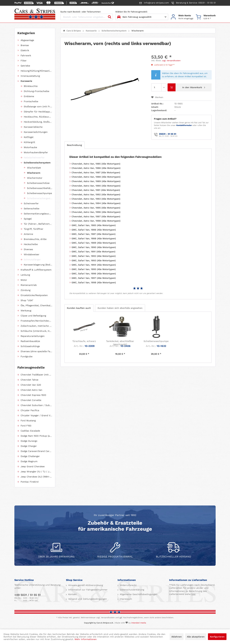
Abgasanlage (27, 40)
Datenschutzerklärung (132, 590)
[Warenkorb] (206, 17)
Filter (24, 61)
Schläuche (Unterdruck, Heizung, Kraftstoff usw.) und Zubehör (36, 331)
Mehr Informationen (86, 639)
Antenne (28, 234)
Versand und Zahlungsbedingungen (87, 599)
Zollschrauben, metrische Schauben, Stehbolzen (36, 326)
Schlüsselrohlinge (30, 346)
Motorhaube (30, 147)
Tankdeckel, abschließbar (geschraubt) (120, 343)
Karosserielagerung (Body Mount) (38, 265)
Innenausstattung (30, 76)
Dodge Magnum (29, 461)
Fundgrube (27, 356)
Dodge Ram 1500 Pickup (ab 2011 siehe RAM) (36, 436)
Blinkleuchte (31, 86)
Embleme (29, 96)
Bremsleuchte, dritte (35, 239)
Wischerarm (34, 173)
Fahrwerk (26, 55)
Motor (24, 280)
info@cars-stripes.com (154, 3)
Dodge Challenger (30, 456)
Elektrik (25, 50)
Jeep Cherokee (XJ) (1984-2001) (36, 477)
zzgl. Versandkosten (171, 61)
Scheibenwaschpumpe (39, 193)
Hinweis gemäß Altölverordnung (85, 585)
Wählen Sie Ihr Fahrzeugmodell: (131, 12)
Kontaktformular (184, 125)
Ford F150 (26, 426)
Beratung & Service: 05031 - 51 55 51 (194, 3)
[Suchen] (110, 17)
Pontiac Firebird (30, 482)
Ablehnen (177, 637)
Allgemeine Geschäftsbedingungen (138, 594)
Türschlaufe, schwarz (84, 341)
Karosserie (26, 81)
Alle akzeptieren (196, 637)
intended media (139, 623)
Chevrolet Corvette (31, 400)
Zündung (25, 290)
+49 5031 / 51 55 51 (27, 595)
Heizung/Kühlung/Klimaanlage (36, 71)
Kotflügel (29, 137)
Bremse (25, 45)
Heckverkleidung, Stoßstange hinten (38, 122)
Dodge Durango (29, 441)
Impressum (125, 599)
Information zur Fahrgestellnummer (87, 590)
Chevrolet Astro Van (31, 390)
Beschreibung (74, 145)
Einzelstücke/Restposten (34, 295)
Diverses (28, 249)
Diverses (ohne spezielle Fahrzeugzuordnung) (36, 351)
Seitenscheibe (32, 209)
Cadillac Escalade (30, 431)
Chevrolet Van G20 (31, 385)
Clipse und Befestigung (33, 316)
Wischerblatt (34, 168)
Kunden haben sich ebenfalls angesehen (120, 308)
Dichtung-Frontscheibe (36, 91)
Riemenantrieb (29, 285)
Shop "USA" (27, 300)
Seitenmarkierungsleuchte (38, 214)
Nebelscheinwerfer (34, 157)
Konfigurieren (217, 637)
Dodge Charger (29, 446)
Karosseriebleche (33, 127)
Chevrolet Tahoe (29, 380)
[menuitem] (182, 17)
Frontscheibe (31, 101)
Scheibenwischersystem (37, 163)
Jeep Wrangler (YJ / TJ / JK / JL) (36, 472)
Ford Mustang (28, 421)
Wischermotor (35, 178)
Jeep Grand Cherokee (33, 466)
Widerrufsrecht (128, 585)
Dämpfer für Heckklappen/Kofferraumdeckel (38, 112)
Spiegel (28, 219)
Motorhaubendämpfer (36, 152)
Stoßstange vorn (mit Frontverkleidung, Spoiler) (38, 106)
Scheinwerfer (31, 203)
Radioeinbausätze (30, 341)
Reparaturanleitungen (33, 336)
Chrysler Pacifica (30, 410)
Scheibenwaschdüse (38, 183)
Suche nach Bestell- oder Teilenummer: (81, 12)
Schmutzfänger (32, 260)
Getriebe (25, 66)
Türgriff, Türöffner (34, 229)
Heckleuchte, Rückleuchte (38, 117)
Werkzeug (26, 311)
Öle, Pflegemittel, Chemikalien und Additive (36, 305)
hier (193, 594)
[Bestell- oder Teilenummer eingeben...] (87, 17)
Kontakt (72, 594)
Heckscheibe (31, 244)
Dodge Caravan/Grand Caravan (36, 451)
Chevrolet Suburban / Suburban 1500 (36, 405)
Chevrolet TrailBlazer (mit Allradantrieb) (36, 375)
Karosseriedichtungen (36, 132)
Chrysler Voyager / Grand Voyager (36, 415)
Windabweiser (32, 254)
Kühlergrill (29, 142)
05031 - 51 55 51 (168, 134)
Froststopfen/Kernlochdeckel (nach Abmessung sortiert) (36, 321)
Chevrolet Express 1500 (33, 395)
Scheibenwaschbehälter (40, 188)
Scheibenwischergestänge (40, 198)
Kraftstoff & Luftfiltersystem (36, 270)
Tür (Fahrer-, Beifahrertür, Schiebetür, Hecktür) (38, 224)
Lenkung (25, 275)
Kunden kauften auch (79, 308)
